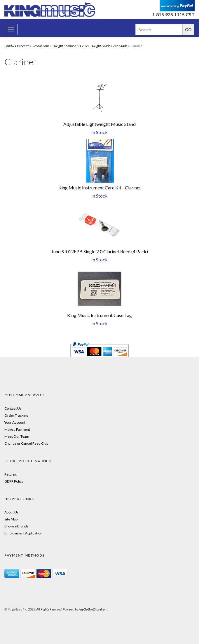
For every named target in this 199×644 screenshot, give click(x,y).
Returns (11, 474)
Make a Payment (17, 429)
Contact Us (13, 408)
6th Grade (120, 46)
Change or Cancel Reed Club (26, 443)
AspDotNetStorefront (93, 609)
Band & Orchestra (17, 46)
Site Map (11, 519)
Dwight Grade (100, 46)
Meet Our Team (17, 436)
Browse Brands (16, 526)
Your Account (15, 422)
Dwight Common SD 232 (70, 46)
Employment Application (23, 533)
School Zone (41, 46)
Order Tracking (16, 415)
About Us (12, 512)
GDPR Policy (14, 481)
